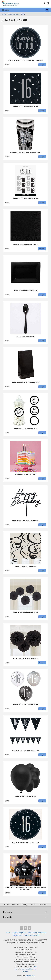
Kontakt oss (43, 905)
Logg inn (33, 905)
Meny (5, 10)
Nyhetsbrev (18, 935)
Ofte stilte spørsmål (32, 935)
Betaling (24, 905)
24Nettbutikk (30, 975)
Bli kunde (15, 905)
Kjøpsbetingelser (19, 933)
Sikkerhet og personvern (37, 933)
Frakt (8, 933)
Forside (4, 14)
